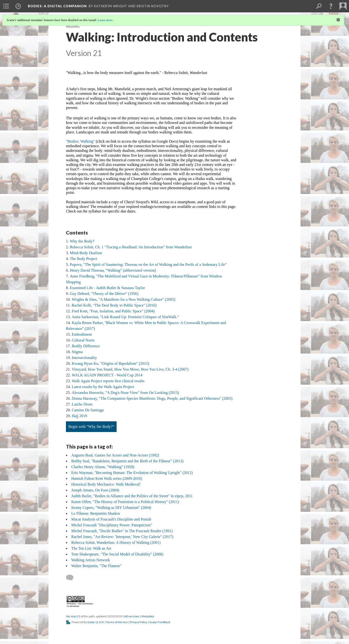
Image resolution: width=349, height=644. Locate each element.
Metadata (148, 616)
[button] (331, 6)
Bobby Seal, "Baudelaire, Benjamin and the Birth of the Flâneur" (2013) (127, 461)
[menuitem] (6, 6)
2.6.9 (100, 622)
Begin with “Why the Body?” (91, 427)
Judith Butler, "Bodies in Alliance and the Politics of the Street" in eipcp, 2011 (132, 496)
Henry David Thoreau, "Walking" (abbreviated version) (113, 270)
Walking (73, 27)
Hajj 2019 (79, 416)
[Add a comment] (72, 578)
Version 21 (73, 616)
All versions (132, 616)
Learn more (105, 20)
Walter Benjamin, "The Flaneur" (96, 566)
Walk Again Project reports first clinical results (108, 381)
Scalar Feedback (160, 622)
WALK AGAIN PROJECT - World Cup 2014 (107, 375)
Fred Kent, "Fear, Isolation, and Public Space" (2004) (113, 311)
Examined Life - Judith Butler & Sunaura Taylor (107, 288)
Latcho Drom (82, 404)
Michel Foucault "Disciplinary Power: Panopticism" (112, 525)
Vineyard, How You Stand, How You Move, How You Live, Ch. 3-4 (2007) (130, 369)
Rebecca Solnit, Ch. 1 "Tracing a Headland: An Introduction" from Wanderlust (131, 247)
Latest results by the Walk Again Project (103, 387)
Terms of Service (117, 622)
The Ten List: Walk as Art (91, 548)
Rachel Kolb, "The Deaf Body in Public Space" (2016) (114, 305)
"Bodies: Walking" (80, 141)
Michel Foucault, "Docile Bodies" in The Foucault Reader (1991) (122, 531)
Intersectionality (84, 358)
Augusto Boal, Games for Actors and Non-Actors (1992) (115, 455)
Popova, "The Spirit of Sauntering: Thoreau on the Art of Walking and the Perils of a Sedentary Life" (148, 265)
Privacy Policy (139, 622)
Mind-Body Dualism (86, 253)
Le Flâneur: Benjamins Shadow (96, 513)
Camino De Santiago (88, 410)
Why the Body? (82, 241)
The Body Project (83, 259)
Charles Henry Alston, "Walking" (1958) (103, 467)
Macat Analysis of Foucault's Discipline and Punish (111, 519)
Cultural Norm (83, 340)
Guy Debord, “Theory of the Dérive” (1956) (104, 294)
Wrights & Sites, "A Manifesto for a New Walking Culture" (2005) (123, 299)
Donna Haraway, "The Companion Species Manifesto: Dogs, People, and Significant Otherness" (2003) (152, 398)
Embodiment (82, 334)
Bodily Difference (86, 346)
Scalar (91, 622)
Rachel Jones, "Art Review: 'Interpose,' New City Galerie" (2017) (122, 537)
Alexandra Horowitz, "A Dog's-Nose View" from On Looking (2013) (125, 393)
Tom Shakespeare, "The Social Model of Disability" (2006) (117, 554)
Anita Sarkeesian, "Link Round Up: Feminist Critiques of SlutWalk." (125, 317)
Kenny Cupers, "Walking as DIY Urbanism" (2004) (111, 508)
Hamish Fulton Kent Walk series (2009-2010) (107, 478)
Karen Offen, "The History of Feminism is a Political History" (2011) (125, 502)
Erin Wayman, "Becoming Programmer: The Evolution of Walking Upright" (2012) (132, 473)
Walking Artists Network (91, 560)
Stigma (77, 352)
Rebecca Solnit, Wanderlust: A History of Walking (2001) (116, 542)
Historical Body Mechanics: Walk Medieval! (106, 484)
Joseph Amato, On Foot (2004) (95, 490)
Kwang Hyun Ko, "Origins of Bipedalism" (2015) (110, 363)
